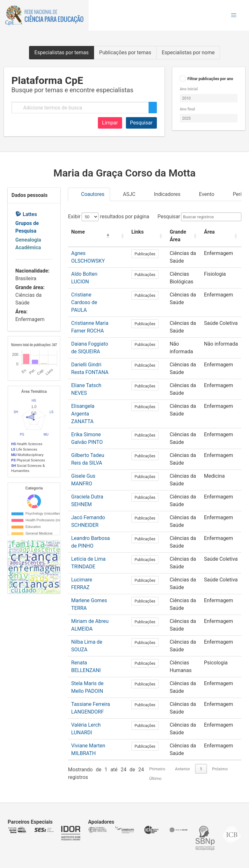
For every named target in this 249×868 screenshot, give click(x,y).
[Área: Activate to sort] (224, 236)
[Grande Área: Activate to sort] (186, 236)
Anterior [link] (183, 754)
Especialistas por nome (188, 52)
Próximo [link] (220, 754)
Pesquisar (141, 123)
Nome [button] (78, 232)
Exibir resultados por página (109, 217)
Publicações (149, 254)
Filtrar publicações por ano (210, 79)
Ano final (187, 109)
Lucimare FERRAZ (92, 564)
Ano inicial (189, 89)
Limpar (110, 123)
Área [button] (215, 232)
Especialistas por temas (62, 52)
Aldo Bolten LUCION (94, 274)
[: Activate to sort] (126, 236)
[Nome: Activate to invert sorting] (94, 236)
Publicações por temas (125, 52)
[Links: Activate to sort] (149, 236)
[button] (234, 15)
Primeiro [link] (157, 754)
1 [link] (201, 754)
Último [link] (155, 763)
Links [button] (142, 232)
